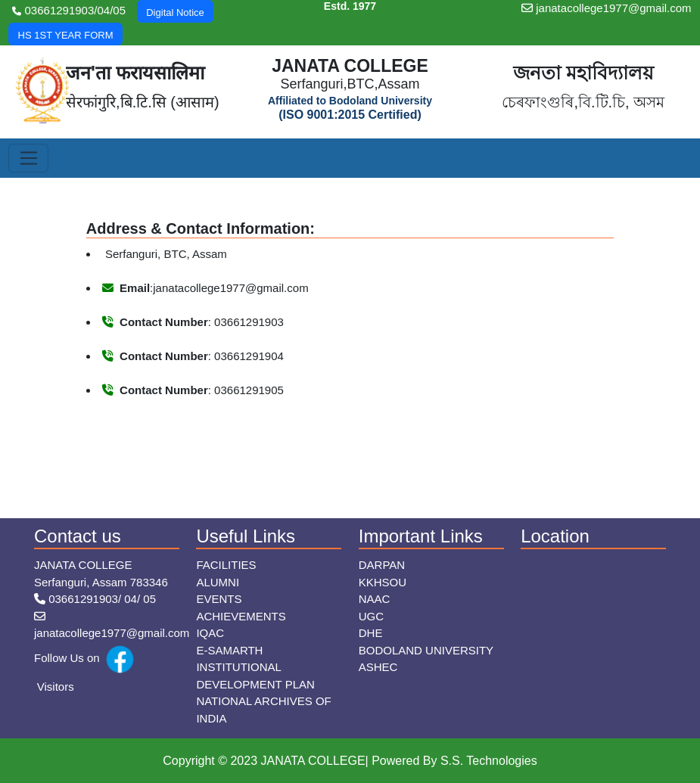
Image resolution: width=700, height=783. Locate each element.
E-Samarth (229, 650)
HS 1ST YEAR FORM (66, 35)
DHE (371, 633)
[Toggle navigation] (28, 158)
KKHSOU (383, 582)
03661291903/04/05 (69, 10)
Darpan (382, 565)
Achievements (241, 616)
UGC (371, 616)
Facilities (226, 565)
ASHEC (378, 667)
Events (219, 599)
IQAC (210, 633)
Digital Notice (175, 12)
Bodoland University (426, 650)
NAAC (375, 599)
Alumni (218, 582)
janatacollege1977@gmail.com (607, 8)
